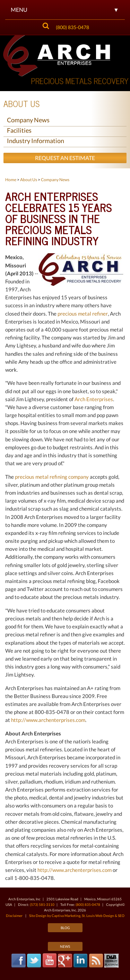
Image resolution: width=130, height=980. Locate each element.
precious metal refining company (52, 477)
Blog (65, 928)
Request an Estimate (65, 158)
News (65, 946)
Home (11, 180)
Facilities (19, 130)
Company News (28, 120)
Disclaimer (14, 916)
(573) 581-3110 (42, 904)
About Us (21, 103)
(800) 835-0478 (72, 27)
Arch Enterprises (94, 399)
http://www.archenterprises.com (48, 720)
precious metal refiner (83, 314)
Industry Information (36, 141)
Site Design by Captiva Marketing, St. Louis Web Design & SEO (77, 916)
